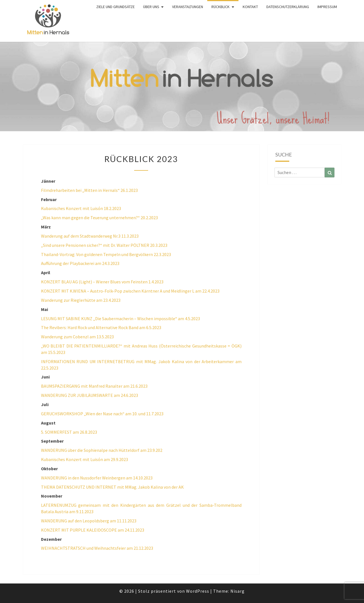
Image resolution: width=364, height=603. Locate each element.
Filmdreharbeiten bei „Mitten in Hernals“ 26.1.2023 (89, 190)
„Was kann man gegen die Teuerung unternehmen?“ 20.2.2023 (99, 218)
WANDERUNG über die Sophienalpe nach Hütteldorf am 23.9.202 (102, 450)
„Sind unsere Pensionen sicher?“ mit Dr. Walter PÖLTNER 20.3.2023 (104, 245)
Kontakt (250, 7)
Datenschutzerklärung (288, 7)
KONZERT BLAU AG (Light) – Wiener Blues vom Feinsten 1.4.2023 (102, 282)
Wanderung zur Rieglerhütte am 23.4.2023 (81, 300)
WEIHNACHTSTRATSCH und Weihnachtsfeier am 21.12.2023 (97, 548)
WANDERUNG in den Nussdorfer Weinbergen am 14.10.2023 (97, 478)
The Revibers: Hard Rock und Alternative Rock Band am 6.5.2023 (101, 327)
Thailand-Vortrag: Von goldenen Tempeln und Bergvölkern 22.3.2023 (106, 254)
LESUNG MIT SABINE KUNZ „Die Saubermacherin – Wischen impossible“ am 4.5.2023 (120, 319)
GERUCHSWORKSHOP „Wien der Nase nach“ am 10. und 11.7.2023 (102, 414)
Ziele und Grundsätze (115, 7)
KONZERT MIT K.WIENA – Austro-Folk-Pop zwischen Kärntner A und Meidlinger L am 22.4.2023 (130, 291)
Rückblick (220, 7)
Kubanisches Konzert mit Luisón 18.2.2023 (81, 208)
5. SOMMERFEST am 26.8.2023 (69, 432)
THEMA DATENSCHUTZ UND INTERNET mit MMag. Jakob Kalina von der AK (112, 487)
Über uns (151, 7)
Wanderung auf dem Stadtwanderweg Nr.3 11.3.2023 (90, 236)
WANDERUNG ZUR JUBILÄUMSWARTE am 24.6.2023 (90, 395)
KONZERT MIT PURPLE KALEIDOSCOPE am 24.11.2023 (93, 530)
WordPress (198, 591)
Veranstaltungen (188, 7)
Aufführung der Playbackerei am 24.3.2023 (80, 263)
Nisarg (238, 591)
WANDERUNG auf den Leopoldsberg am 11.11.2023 (89, 521)
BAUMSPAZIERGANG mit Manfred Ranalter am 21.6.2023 (94, 386)
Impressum (327, 7)
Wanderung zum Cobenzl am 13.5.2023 (77, 337)
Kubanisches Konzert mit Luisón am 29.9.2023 (85, 459)
